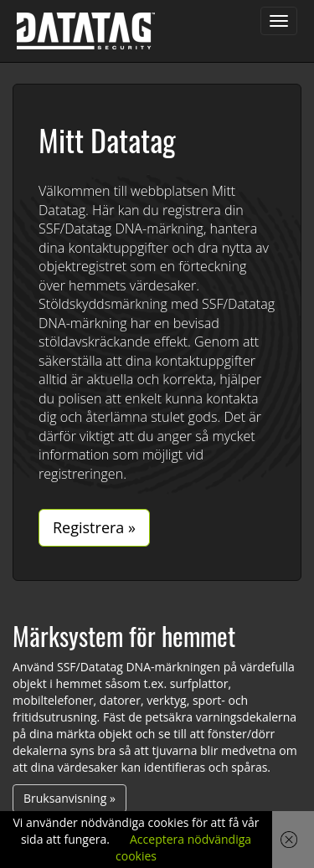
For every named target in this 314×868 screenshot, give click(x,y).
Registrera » (94, 527)
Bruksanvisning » (69, 798)
